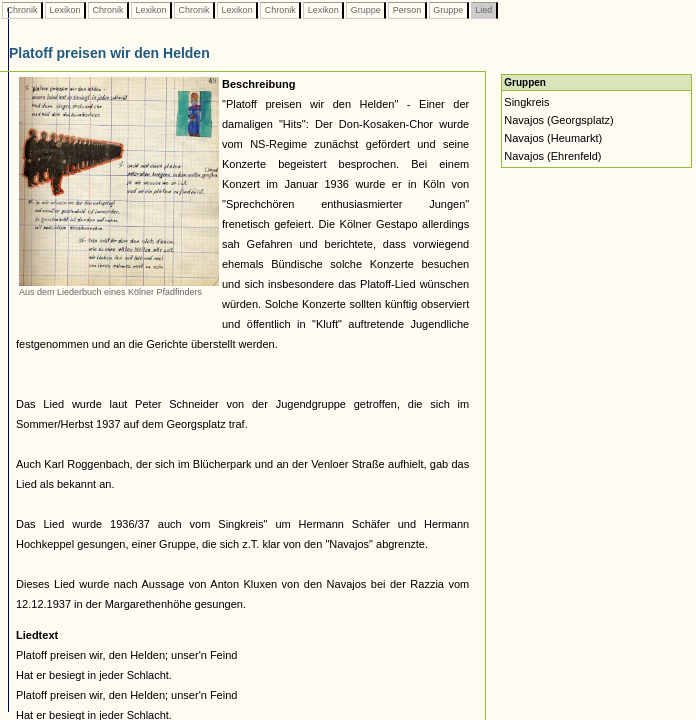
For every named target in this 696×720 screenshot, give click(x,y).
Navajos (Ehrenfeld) (552, 156)
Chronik (22, 10)
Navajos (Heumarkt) (553, 138)
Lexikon (65, 10)
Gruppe (365, 10)
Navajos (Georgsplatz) (558, 120)
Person (407, 10)
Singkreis (526, 102)
